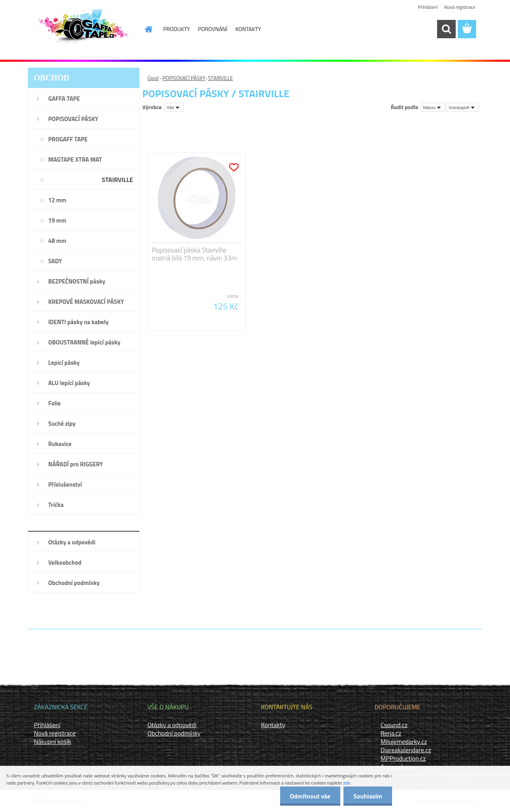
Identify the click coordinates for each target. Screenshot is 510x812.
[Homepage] (144, 29)
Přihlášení (428, 7)
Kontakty (273, 725)
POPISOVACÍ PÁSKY (184, 78)
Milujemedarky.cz (404, 742)
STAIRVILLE (221, 78)
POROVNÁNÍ (213, 29)
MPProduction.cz (403, 758)
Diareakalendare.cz (406, 750)
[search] (446, 29)
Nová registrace (460, 7)
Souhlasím (368, 796)
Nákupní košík (53, 742)
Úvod (153, 78)
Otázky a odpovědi (172, 725)
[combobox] (433, 107)
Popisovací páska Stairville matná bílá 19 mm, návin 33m (194, 254)
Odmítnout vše (310, 796)
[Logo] (83, 29)
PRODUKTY (177, 29)
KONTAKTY (248, 29)
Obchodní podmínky (174, 733)
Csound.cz (394, 725)
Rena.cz (391, 733)
